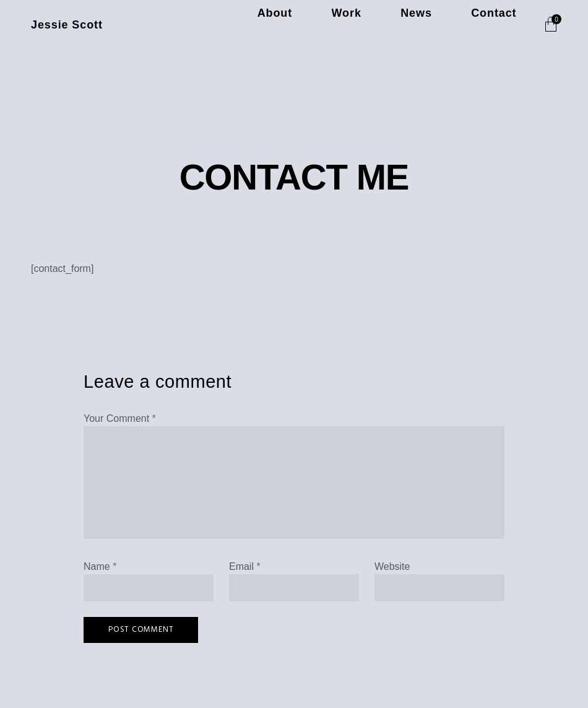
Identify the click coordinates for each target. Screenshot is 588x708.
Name (100, 566)
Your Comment (120, 418)
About (359, 25)
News (453, 25)
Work (407, 25)
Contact (506, 25)
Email (245, 566)
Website (392, 566)
